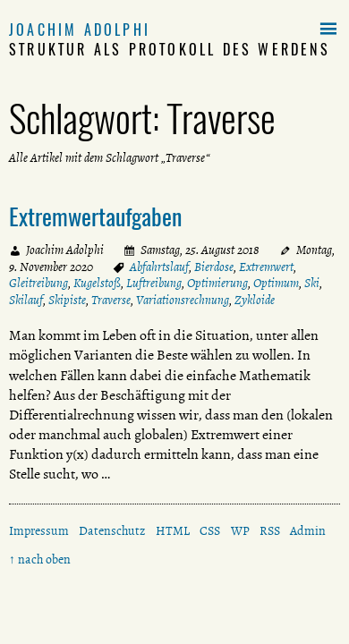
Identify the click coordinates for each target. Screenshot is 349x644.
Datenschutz (112, 531)
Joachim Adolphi (80, 30)
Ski (312, 283)
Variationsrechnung (183, 300)
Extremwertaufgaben (95, 216)
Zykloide (255, 300)
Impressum (39, 531)
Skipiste (67, 300)
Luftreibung (154, 283)
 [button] (328, 30)
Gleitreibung (38, 283)
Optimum (276, 283)
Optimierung (217, 283)
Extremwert (266, 267)
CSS (210, 531)
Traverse (111, 300)
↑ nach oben (40, 559)
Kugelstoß (97, 283)
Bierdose (214, 267)
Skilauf (26, 300)
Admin (308, 531)
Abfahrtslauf (159, 267)
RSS (270, 531)
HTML (173, 531)
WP (240, 531)
